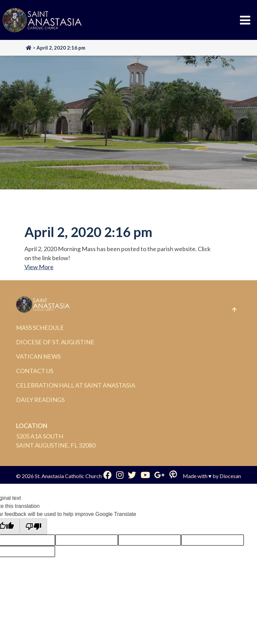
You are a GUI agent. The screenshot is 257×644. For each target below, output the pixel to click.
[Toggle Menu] (245, 20)
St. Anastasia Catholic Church (68, 476)
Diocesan (230, 476)
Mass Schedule (40, 328)
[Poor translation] (33, 526)
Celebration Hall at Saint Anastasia (76, 385)
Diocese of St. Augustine (55, 342)
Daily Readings (40, 400)
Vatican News (38, 356)
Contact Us (35, 371)
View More (39, 267)
